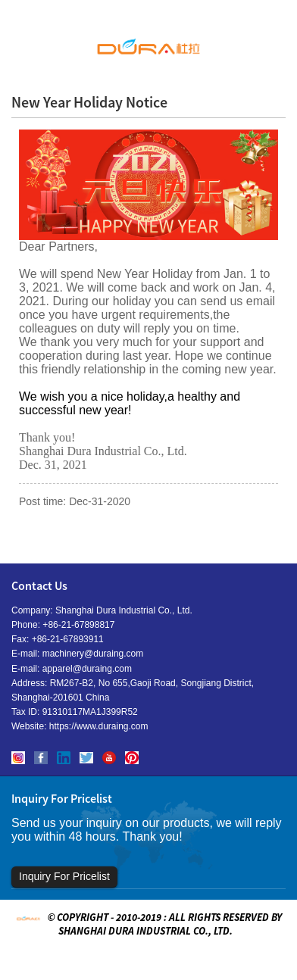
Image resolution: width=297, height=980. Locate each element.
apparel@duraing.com (87, 669)
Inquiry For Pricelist (64, 876)
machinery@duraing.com (93, 654)
